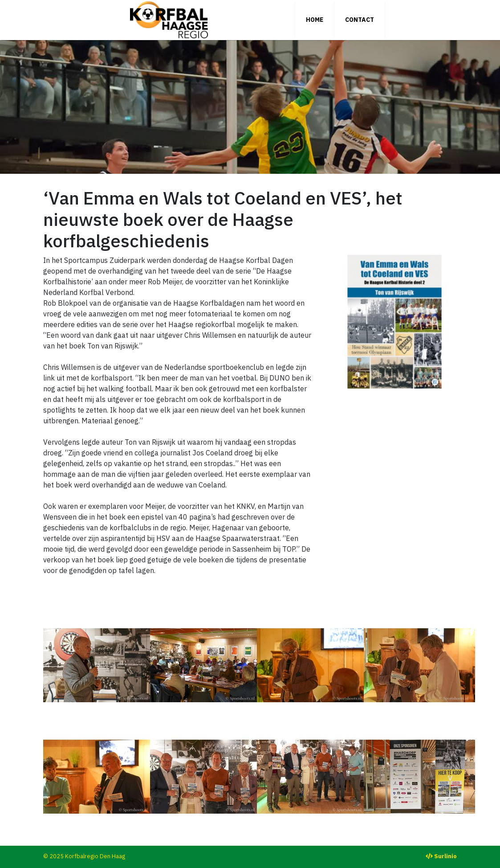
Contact (360, 20)
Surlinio (445, 856)
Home (315, 20)
